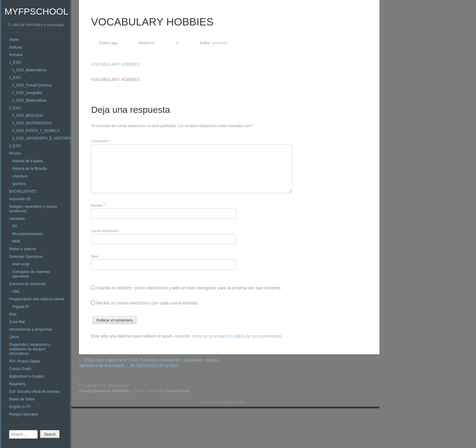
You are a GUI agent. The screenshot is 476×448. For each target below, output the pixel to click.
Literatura (20, 176)
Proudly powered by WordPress (105, 391)
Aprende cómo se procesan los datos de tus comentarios (228, 336)
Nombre (98, 205)
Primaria (16, 55)
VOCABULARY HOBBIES (116, 64)
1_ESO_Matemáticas (29, 70)
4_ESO (15, 146)
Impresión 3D (20, 199)
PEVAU (15, 153)
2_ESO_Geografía (27, 93)
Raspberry (17, 384)
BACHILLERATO (23, 191)
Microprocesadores (28, 234)
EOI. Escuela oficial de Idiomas (34, 392)
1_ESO (15, 62)
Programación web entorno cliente (37, 299)
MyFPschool (36, 11)
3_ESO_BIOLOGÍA (28, 116)
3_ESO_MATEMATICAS (32, 123)
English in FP (20, 407)
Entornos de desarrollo (27, 284)
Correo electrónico (106, 231)
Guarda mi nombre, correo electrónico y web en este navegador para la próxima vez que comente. (189, 288)
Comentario (101, 141)
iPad (13, 314)
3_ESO (15, 108)
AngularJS (20, 307)
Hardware (17, 219)
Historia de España (27, 161)
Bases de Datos (22, 399)
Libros (14, 337)
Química (19, 184)
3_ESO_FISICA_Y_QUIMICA (36, 131)
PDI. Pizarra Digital (24, 361)
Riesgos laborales (24, 414)
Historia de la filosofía (30, 169)
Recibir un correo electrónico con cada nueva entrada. (147, 303)
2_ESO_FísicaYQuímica (32, 85)
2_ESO (15, 78)
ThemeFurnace (177, 391)
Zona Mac (17, 322)
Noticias (16, 47)
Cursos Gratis (20, 369)
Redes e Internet (23, 249)
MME (16, 241)
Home (14, 40)
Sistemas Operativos (26, 257)
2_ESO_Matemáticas (29, 100)
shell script (21, 264)
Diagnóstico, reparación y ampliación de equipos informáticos (30, 349)
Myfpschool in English (27, 376)
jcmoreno (219, 43)
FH (15, 226)
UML (16, 291)
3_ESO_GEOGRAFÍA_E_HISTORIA (42, 138)
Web (94, 256)
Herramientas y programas (31, 329)
